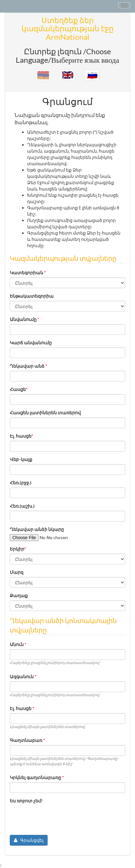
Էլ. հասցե (21, 436)
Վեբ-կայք (21, 459)
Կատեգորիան (28, 273)
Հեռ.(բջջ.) (21, 483)
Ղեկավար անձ (28, 366)
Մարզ (17, 572)
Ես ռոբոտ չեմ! (26, 801)
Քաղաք (19, 595)
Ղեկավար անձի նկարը (37, 529)
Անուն (18, 644)
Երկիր (18, 549)
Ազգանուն (23, 676)
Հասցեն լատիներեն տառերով (45, 413)
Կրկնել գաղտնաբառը (37, 777)
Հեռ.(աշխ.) (22, 506)
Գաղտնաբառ (27, 740)
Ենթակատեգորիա (32, 296)
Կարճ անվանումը (31, 343)
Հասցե (19, 389)
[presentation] (58, 818)
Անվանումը (24, 319)
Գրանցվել (29, 840)
